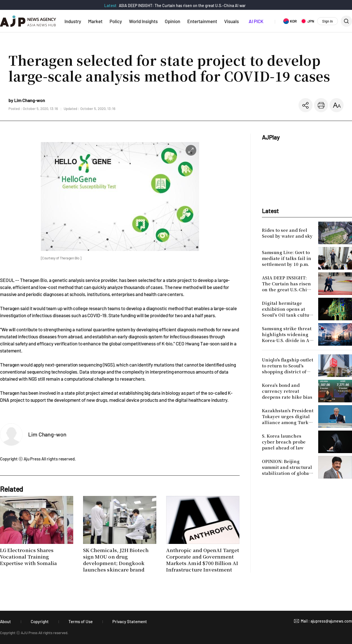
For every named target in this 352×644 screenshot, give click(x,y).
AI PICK (256, 21)
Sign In (328, 21)
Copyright (40, 621)
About (5, 621)
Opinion (172, 21)
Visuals (231, 21)
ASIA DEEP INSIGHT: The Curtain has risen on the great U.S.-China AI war (182, 5)
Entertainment (202, 21)
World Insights (143, 21)
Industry (73, 21)
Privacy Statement (130, 621)
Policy (116, 21)
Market (95, 21)
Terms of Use (81, 621)
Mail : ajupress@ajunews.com (326, 621)
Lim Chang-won (47, 434)
